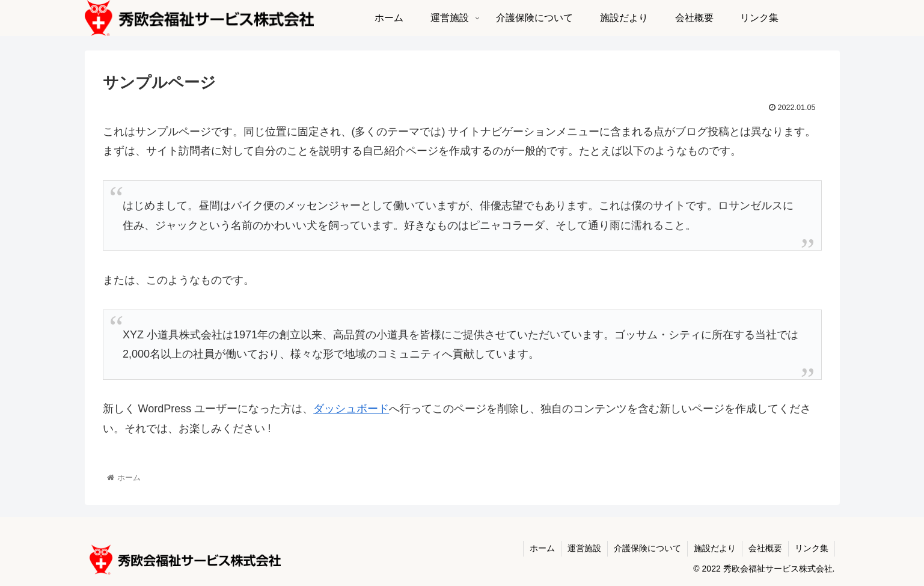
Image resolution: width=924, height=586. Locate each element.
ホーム (542, 548)
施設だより (715, 548)
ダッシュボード (351, 409)
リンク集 (812, 548)
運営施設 (584, 548)
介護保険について (647, 548)
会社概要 (765, 548)
